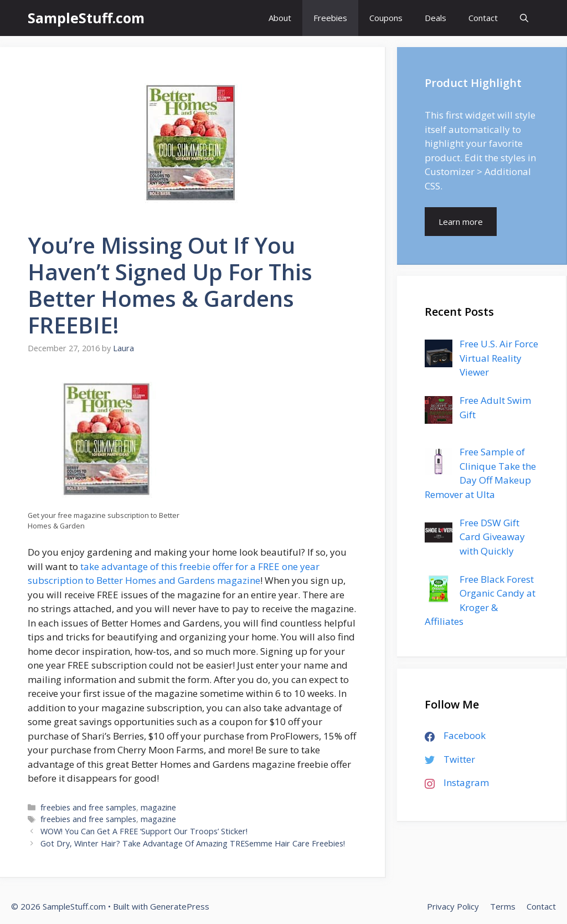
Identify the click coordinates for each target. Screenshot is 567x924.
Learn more (461, 222)
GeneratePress (180, 906)
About (280, 18)
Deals (435, 18)
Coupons (386, 18)
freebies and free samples (88, 807)
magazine (158, 807)
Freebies (330, 18)
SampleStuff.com (86, 18)
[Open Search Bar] (524, 18)
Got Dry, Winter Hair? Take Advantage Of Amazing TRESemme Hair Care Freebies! (193, 843)
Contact (483, 18)
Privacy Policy (453, 906)
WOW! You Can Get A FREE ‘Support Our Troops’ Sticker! (144, 831)
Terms (503, 906)
